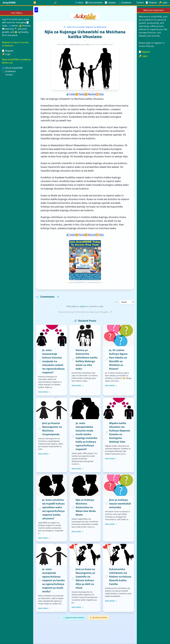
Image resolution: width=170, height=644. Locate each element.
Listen (71, 94)
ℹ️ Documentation (94, 3)
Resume (90, 94)
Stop (100, 94)
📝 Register (144, 52)
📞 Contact (7, 75)
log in (75, 306)
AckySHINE (9, 3)
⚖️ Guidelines (125, 3)
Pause (80, 94)
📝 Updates (110, 3)
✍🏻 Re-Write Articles (99, 618)
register (83, 306)
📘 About (79, 3)
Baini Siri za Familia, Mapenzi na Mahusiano (87, 27)
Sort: (117, 302)
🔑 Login (6, 54)
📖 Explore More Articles (74, 618)
